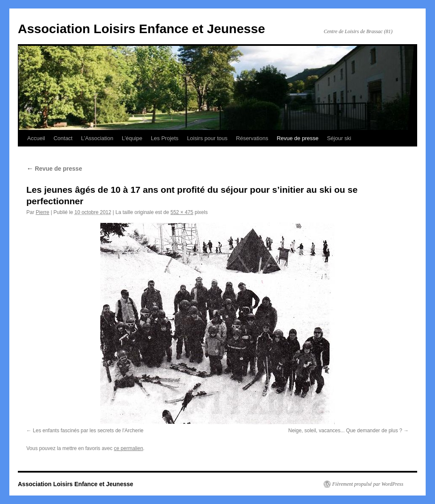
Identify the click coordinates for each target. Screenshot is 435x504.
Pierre (42, 212)
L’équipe (132, 138)
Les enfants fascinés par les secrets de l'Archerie (88, 431)
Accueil (36, 138)
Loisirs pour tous (207, 138)
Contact (63, 138)
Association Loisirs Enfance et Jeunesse (141, 29)
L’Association (97, 138)
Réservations (252, 138)
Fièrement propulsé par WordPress (368, 484)
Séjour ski (339, 138)
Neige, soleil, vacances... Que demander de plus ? (345, 431)
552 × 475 (182, 212)
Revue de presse (297, 138)
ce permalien (129, 448)
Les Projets (165, 138)
